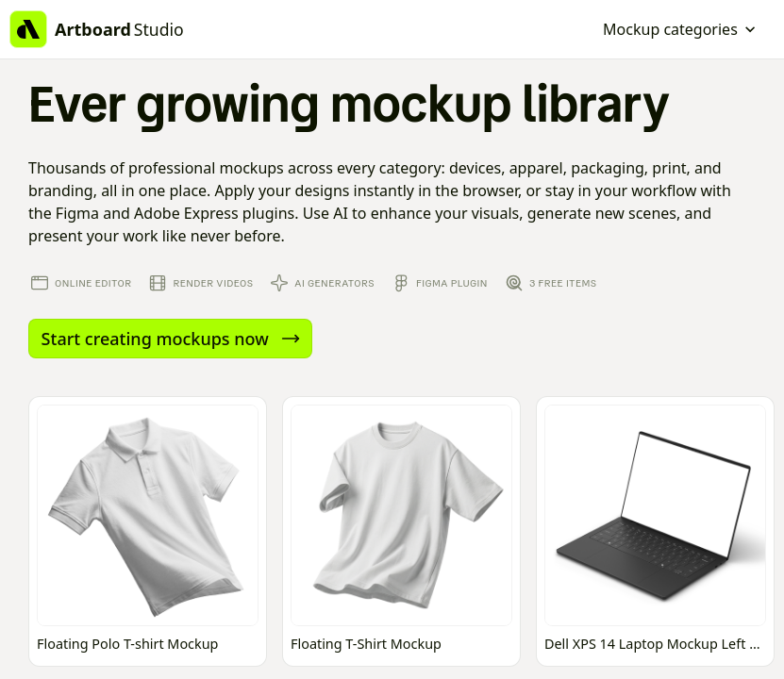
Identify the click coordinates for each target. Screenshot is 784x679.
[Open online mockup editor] (148, 531)
